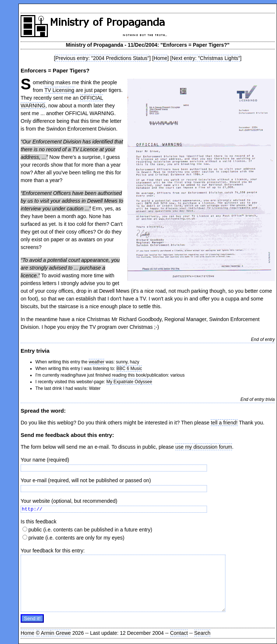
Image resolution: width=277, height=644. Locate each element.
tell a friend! (224, 423)
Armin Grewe (56, 633)
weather (97, 362)
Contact (179, 633)
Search (202, 633)
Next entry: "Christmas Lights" (206, 58)
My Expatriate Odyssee (129, 382)
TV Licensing (59, 90)
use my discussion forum (204, 447)
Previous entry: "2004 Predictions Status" (102, 58)
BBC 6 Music (129, 369)
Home (160, 58)
